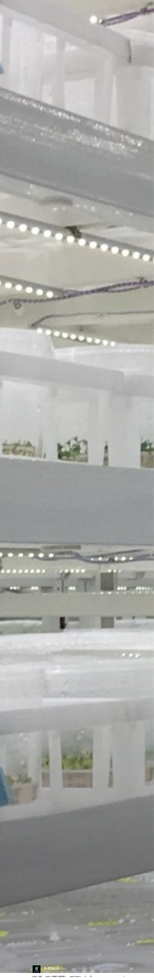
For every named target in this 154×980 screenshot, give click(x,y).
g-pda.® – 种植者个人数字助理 (56, 976)
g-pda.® (52, 963)
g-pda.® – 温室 (37, 976)
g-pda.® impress (75, 976)
